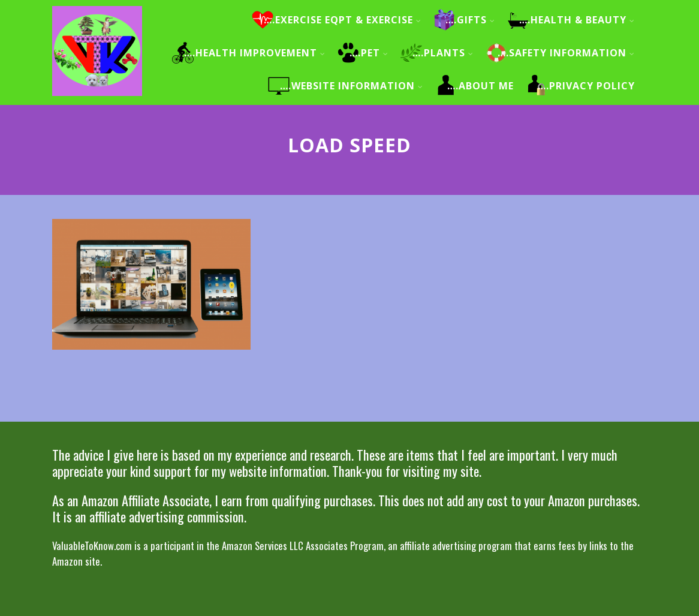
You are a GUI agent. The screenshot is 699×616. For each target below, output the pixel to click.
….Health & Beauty (577, 20)
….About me (480, 86)
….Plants (443, 53)
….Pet (369, 53)
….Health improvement (255, 53)
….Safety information (566, 53)
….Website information (352, 86)
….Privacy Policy (586, 86)
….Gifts (470, 20)
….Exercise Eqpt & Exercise (343, 20)
